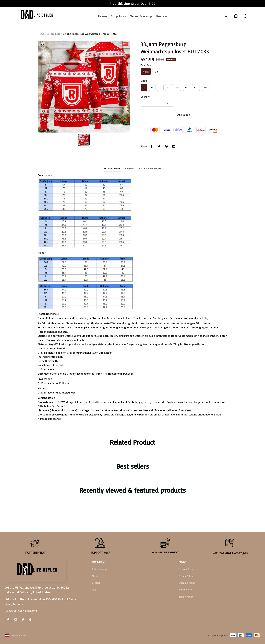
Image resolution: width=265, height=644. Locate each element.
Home (41, 34)
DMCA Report (41, 635)
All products (54, 34)
